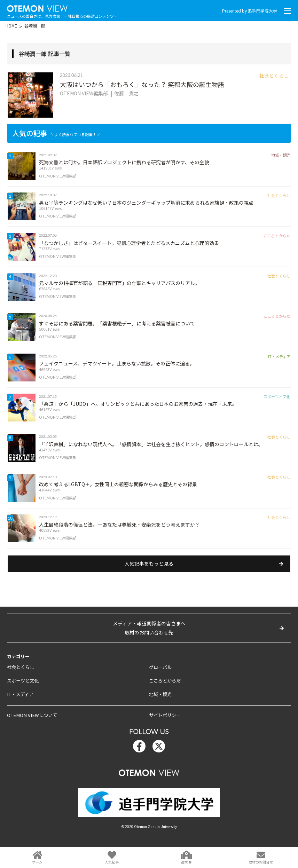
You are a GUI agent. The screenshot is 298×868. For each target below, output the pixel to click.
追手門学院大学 (262, 11)
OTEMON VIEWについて (31, 728)
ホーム (37, 862)
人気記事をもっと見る (149, 577)
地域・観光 (160, 707)
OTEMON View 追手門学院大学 (38, 7)
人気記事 (112, 862)
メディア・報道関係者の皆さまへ (149, 641)
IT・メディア (20, 707)
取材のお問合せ (261, 862)
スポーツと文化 (23, 693)
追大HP (186, 862)
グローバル (160, 680)
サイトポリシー (165, 728)
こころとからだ (165, 693)
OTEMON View (149, 784)
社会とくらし (21, 680)
